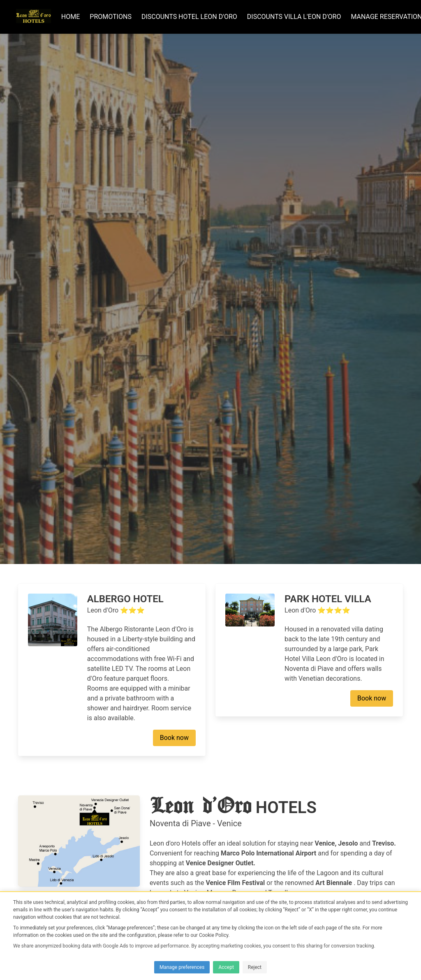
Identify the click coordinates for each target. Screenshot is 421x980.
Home (73, 18)
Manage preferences (182, 967)
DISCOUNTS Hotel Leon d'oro (192, 18)
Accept (226, 967)
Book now (174, 860)
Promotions (113, 18)
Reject (255, 967)
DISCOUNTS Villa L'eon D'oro (297, 18)
